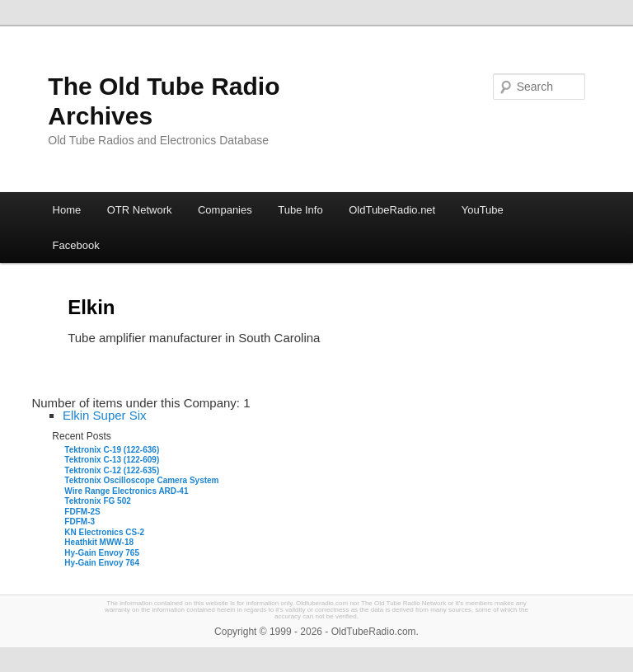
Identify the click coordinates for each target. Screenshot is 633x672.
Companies (225, 210)
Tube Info (300, 210)
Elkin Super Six (105, 415)
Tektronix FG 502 (97, 501)
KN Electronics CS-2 (104, 532)
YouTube (483, 210)
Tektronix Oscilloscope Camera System (141, 480)
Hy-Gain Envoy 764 (102, 563)
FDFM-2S (82, 512)
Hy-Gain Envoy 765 (102, 553)
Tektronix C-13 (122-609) (112, 460)
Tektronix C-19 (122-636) (112, 450)
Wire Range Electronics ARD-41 (126, 491)
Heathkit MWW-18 (99, 542)
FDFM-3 (80, 522)
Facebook (76, 245)
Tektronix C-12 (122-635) (112, 470)
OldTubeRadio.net (392, 210)
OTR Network (140, 210)
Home (67, 210)
